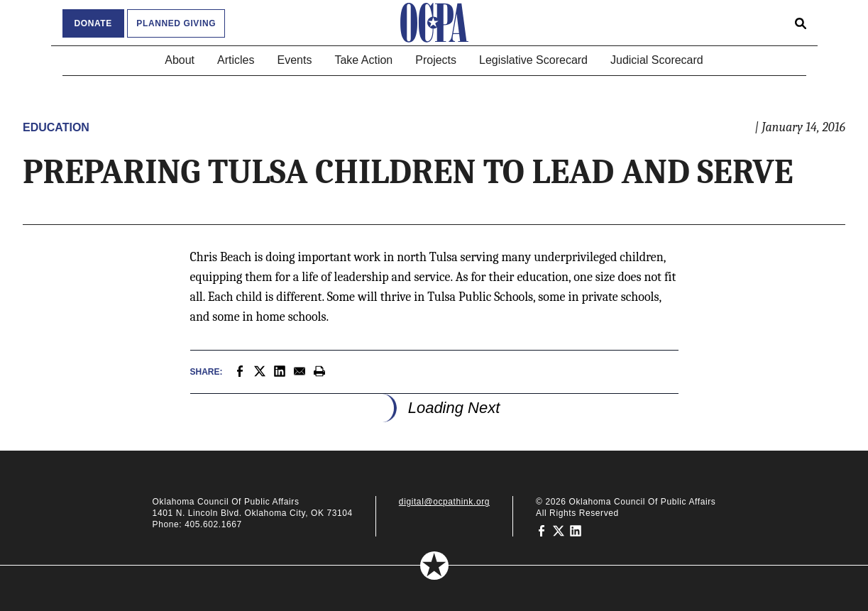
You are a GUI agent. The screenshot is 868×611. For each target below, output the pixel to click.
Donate (93, 23)
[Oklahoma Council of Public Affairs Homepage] (434, 23)
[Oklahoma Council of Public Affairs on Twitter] (559, 530)
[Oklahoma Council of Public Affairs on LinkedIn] (576, 530)
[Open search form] (801, 23)
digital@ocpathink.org (444, 502)
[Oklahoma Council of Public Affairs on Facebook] (542, 530)
